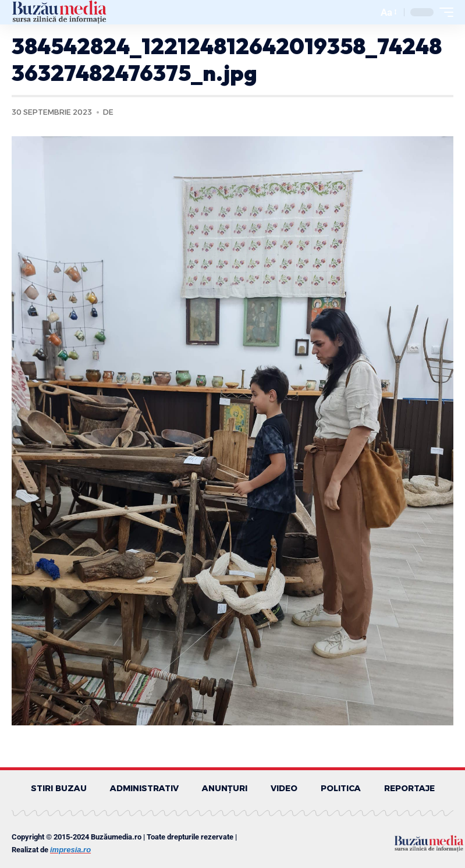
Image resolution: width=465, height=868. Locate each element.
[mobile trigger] (443, 12)
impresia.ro (70, 850)
